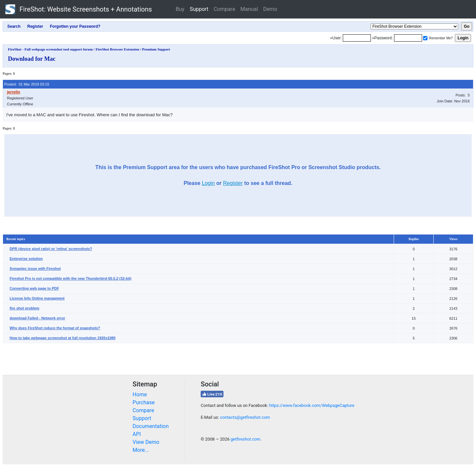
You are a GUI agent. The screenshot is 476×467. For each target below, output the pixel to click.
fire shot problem (24, 308)
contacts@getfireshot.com (245, 417)
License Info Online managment (37, 298)
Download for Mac (32, 59)
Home (140, 395)
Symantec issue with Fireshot (35, 269)
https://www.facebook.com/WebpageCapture (312, 405)
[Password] (408, 38)
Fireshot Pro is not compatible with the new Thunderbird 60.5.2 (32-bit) (71, 278)
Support (199, 9)
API (137, 434)
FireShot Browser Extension (117, 49)
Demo (270, 9)
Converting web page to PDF (34, 288)
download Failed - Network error (37, 318)
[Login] (357, 38)
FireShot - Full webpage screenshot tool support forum (50, 49)
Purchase (144, 402)
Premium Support (156, 49)
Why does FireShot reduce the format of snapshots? (55, 328)
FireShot (79, 9)
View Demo (146, 442)
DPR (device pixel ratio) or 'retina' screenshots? (51, 249)
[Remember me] (425, 38)
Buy (180, 9)
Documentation (151, 426)
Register (233, 183)
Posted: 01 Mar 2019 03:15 (27, 84)
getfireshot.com (246, 439)
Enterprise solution (26, 259)
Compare (224, 9)
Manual (249, 9)
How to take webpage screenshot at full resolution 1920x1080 (62, 338)
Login (208, 183)
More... (141, 450)
